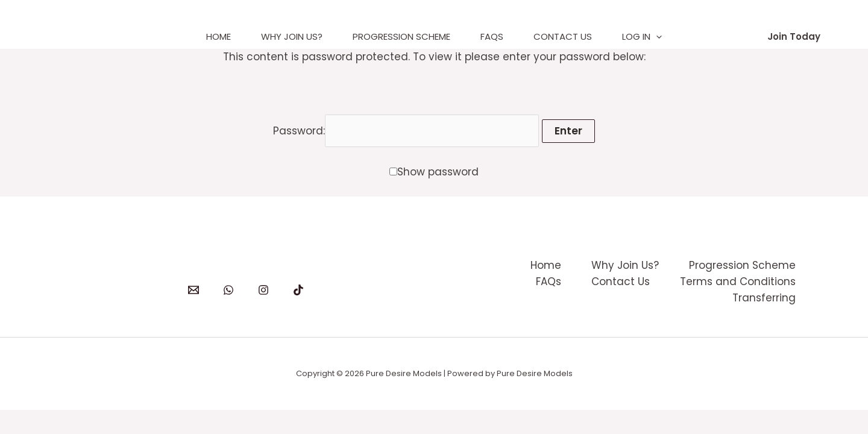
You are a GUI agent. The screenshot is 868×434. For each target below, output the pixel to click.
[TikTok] (298, 290)
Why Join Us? (292, 36)
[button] (794, 36)
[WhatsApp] (228, 290)
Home (219, 36)
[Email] (193, 290)
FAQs (492, 36)
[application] (656, 37)
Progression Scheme (401, 36)
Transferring (764, 298)
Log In (642, 37)
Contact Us (563, 36)
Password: (406, 131)
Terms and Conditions (738, 281)
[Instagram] (263, 290)
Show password (438, 172)
